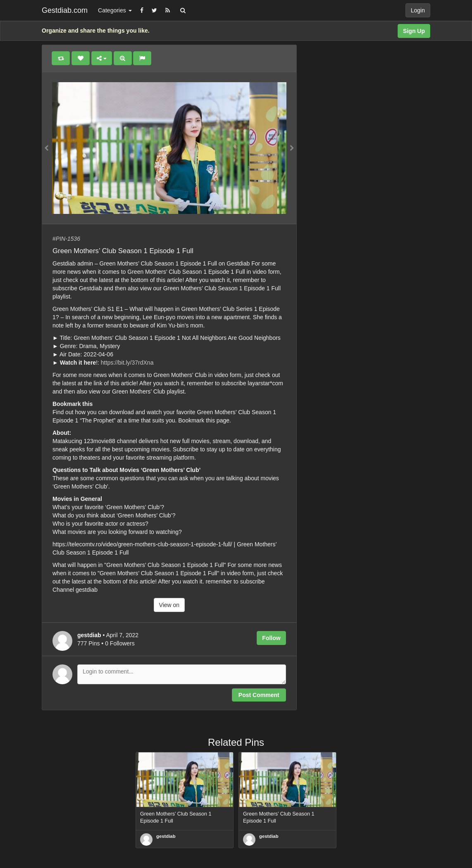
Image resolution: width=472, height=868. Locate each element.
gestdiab (166, 836)
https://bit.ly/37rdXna (127, 363)
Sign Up (414, 31)
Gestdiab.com (65, 10)
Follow (271, 638)
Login (418, 10)
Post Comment (259, 695)
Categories (115, 10)
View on (169, 605)
